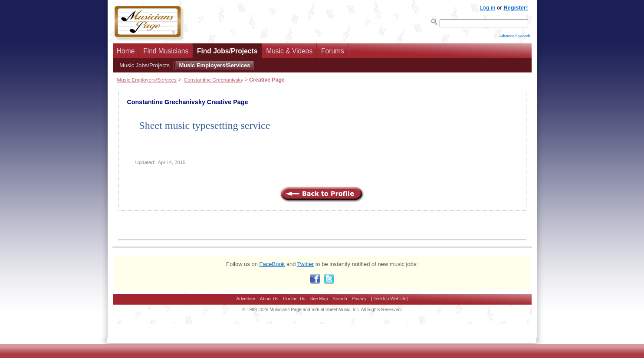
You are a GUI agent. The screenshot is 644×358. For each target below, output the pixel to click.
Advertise (246, 301)
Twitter (306, 267)
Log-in (487, 8)
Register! (516, 8)
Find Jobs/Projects (227, 54)
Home (126, 54)
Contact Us (294, 301)
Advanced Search (514, 39)
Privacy (359, 301)
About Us (269, 301)
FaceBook (272, 267)
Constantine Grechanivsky (213, 82)
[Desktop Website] (389, 301)
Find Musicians (166, 54)
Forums (333, 54)
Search (340, 301)
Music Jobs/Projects (145, 68)
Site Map (319, 301)
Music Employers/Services (214, 68)
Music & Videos (289, 54)
